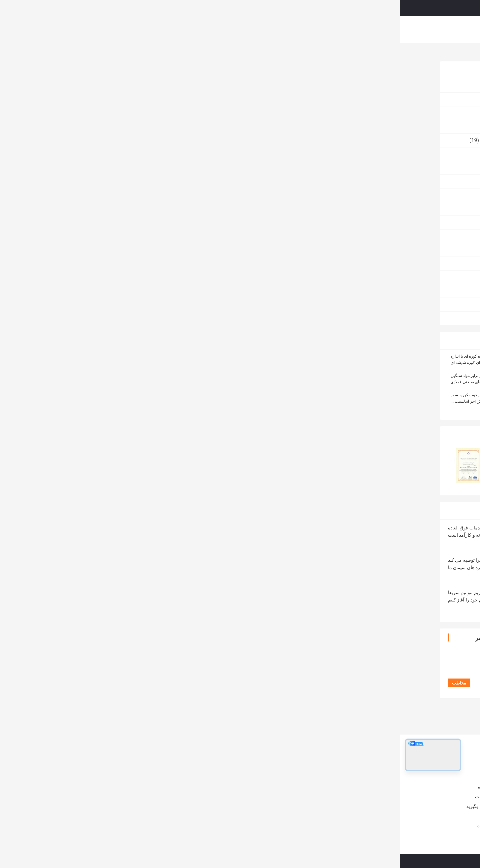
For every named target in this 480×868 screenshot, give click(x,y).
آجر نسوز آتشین (124, 99)
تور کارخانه (248, 29)
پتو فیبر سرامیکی (123, 277)
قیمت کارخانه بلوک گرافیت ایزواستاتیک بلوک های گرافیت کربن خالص (189, 700)
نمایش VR (191, 29)
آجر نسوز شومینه (123, 304)
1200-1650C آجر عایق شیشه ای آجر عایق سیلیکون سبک (345, 700)
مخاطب (187, 195)
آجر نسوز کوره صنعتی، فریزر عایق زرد (252, 776)
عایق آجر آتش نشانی (119, 222)
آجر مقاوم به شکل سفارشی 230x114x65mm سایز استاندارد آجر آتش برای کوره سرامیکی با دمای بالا (236, 700)
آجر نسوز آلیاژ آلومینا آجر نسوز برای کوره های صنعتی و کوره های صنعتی (245, 806)
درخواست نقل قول (391, 8)
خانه (137, 29)
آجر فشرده (129, 154)
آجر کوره (132, 291)
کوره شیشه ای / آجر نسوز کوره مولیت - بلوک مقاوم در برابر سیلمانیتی (145, 796)
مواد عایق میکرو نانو (119, 127)
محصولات (161, 29)
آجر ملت (132, 236)
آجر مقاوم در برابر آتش (299, 516)
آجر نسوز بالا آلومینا (120, 113)
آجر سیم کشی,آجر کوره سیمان (345, 516)
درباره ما (219, 29)
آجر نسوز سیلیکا (124, 181)
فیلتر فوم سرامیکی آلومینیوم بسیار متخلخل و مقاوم (399, 700)
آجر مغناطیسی (125, 195)
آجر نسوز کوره (387, 54)
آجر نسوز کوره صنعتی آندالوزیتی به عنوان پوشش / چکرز (149, 779)
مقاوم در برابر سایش (118, 250)
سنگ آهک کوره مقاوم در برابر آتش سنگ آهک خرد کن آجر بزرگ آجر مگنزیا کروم (245, 789)
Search (285, 8)
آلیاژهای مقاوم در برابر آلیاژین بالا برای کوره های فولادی (147, 813)
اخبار (95, 816)
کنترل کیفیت (281, 29)
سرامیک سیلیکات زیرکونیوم (111, 140)
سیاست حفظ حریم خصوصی (350, 861)
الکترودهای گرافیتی (120, 318)
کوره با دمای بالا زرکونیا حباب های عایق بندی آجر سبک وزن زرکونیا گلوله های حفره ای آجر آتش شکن (290, 700)
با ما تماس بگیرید (319, 29)
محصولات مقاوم (123, 263)
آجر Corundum (125, 209)
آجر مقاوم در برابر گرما (393, 516)
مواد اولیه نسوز (125, 168)
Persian (431, 8)
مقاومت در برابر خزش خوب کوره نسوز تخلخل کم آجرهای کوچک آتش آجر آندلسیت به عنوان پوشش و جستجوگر (88, 401)
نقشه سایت (88, 826)
